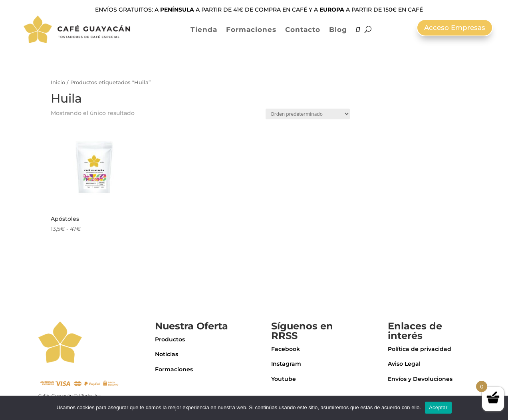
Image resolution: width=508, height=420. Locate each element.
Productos (170, 339)
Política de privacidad (420, 349)
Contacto (303, 30)
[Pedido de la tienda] (308, 114)
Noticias (167, 354)
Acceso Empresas (455, 28)
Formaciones (251, 30)
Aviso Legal (404, 364)
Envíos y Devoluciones (420, 379)
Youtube (284, 379)
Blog (338, 30)
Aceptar (438, 407)
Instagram (286, 364)
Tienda (204, 30)
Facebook (286, 349)
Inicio (58, 82)
